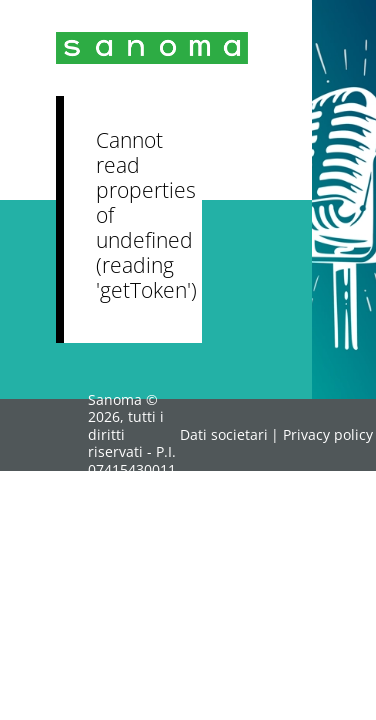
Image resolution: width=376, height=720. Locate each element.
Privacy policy (328, 434)
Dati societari (224, 434)
